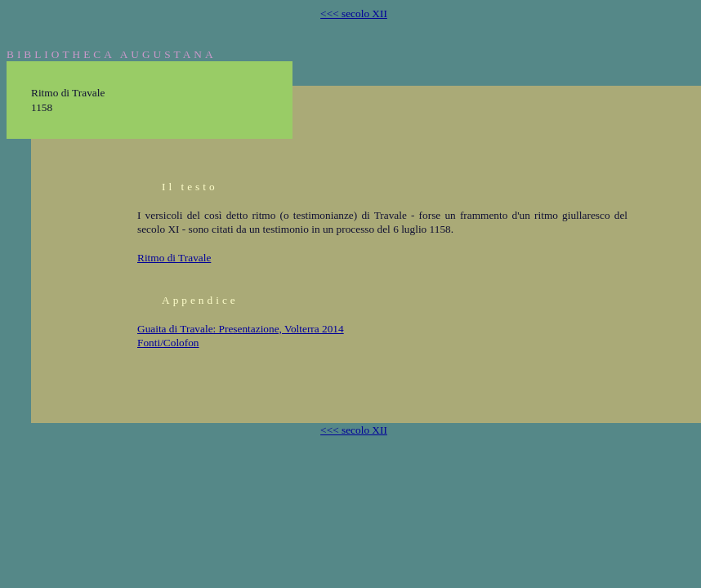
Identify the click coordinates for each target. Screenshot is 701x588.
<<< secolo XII (354, 13)
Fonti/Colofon (168, 343)
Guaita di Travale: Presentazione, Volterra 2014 (241, 329)
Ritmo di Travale (174, 258)
